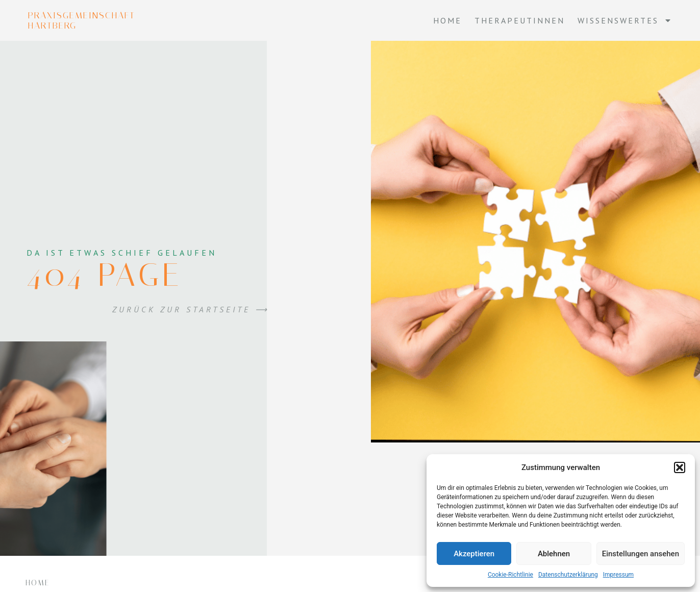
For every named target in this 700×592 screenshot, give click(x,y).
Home (447, 20)
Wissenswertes (625, 20)
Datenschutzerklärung (568, 575)
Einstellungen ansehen (641, 554)
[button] (680, 467)
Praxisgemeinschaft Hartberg (82, 20)
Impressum (618, 575)
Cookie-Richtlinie (510, 575)
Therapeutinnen (520, 20)
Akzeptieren (474, 554)
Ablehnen (554, 554)
